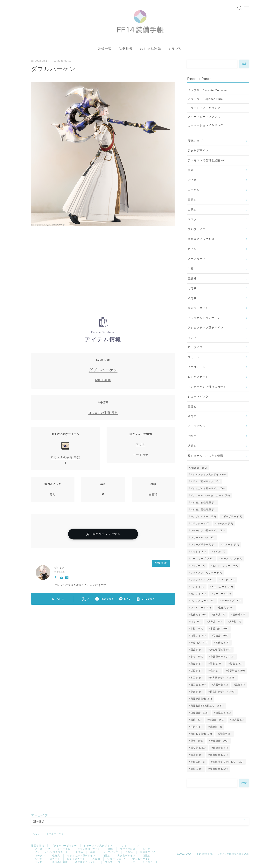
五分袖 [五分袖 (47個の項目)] (239, 615)
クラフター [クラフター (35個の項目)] (200, 524)
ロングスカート (198, 377)
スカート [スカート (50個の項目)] (231, 545)
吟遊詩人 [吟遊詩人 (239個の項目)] (199, 643)
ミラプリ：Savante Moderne (207, 90)
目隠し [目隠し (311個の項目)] (223, 713)
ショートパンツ (198, 397)
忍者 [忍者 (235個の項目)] (216, 664)
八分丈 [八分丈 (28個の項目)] (215, 622)
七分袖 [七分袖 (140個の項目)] (198, 615)
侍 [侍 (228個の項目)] (196, 622)
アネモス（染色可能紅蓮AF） (207, 160)
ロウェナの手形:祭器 (103, 412)
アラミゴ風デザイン (89, 849)
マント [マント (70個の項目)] (197, 587)
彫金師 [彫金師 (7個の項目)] (197, 664)
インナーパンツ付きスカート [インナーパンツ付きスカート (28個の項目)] (210, 495)
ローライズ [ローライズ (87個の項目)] (231, 601)
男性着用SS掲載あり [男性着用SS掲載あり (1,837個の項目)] (207, 706)
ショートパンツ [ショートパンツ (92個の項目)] (203, 538)
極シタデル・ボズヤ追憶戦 (206, 456)
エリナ (141, 444)
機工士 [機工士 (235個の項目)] (198, 685)
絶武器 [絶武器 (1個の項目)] (238, 720)
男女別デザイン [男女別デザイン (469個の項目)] (223, 692)
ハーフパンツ (197, 426)
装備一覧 (105, 49)
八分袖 (192, 298)
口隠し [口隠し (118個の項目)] (198, 636)
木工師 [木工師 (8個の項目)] (197, 678)
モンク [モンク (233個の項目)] (198, 594)
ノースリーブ (197, 259)
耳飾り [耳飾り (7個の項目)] (197, 727)
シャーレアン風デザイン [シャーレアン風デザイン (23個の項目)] (208, 531)
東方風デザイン (198, 308)
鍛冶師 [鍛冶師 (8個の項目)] (197, 755)
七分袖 (192, 288)
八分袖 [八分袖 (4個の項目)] (235, 622)
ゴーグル (194, 190)
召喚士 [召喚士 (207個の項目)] (221, 636)
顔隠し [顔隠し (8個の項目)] (197, 769)
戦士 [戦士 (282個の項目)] (236, 664)
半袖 (191, 269)
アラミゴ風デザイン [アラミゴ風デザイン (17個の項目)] (205, 481)
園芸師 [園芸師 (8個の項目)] (197, 650)
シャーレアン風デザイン (98, 846)
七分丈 (192, 436)
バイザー (194, 180)
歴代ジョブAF (197, 141)
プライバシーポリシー (64, 846)
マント (192, 338)
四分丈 (192, 416)
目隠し (192, 200)
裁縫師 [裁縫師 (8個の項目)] (216, 727)
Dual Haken (103, 380)
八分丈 (192, 446)
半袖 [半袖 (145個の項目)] (197, 629)
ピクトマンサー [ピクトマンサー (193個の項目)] (225, 566)
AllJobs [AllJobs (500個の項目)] (199, 468)
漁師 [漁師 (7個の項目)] (240, 685)
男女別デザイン (198, 151)
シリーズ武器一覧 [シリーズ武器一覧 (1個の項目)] (203, 545)
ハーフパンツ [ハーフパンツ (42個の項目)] (232, 559)
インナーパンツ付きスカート (207, 387)
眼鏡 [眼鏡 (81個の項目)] (196, 720)
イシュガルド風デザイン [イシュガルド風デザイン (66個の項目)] (208, 488)
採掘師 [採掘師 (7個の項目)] (197, 671)
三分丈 (192, 406)
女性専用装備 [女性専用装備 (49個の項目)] (221, 650)
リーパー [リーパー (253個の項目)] (222, 594)
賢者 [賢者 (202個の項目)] (197, 741)
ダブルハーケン (103, 370)
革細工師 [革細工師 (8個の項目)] (198, 762)
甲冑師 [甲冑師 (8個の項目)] (197, 692)
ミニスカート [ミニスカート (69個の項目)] (222, 587)
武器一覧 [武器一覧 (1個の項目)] (220, 685)
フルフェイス (197, 229)
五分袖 (192, 279)
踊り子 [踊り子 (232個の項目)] (198, 748)
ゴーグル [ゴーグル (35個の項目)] (225, 524)
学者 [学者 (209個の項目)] (197, 657)
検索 (244, 64)
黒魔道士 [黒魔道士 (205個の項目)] (219, 769)
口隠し (192, 210)
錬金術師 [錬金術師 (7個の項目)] (220, 748)
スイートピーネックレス (204, 117)
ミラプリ (175, 49)
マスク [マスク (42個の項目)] (228, 580)
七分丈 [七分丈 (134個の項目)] (226, 608)
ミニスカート (197, 367)
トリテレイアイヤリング (204, 108)
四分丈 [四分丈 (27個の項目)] (223, 643)
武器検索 (126, 49)
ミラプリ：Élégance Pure (205, 99)
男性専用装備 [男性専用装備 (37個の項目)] (201, 699)
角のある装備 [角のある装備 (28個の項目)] (201, 734)
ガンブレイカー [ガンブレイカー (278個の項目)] (203, 517)
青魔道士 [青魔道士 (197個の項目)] (219, 755)
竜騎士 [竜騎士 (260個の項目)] (217, 720)
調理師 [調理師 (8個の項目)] (225, 734)
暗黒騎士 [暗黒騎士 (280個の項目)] (236, 671)
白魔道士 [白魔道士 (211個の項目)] (199, 713)
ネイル (192, 249)
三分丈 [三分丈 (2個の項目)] (219, 615)
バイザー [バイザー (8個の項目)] (198, 566)
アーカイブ (39, 815)
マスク (192, 219)
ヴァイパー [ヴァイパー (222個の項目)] (201, 608)
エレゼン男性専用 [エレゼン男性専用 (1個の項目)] (203, 510)
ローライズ (195, 347)
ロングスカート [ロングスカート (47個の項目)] (203, 601)
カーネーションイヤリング (206, 125)
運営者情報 (38, 846)
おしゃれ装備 (151, 49)
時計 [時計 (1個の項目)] (215, 671)
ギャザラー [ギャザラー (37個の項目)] (233, 517)
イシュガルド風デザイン (204, 318)
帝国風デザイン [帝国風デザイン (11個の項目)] (223, 657)
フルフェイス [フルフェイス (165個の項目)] (202, 580)
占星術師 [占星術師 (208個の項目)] (220, 629)
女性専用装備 (128, 849)
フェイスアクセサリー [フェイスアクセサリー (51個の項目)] (206, 573)
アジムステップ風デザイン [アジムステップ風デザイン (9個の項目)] (208, 474)
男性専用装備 (60, 862)
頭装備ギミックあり (201, 239)
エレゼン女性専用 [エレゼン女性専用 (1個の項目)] (203, 503)
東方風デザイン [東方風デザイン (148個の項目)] (223, 678)
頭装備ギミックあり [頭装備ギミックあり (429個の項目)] (228, 762)
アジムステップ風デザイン (206, 328)
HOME (35, 834)
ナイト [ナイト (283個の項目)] (198, 552)
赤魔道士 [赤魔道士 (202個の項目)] (220, 741)
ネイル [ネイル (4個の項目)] (219, 552)
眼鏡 (191, 170)
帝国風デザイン (141, 859)
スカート (194, 357)
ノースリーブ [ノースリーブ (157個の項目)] (202, 559)
